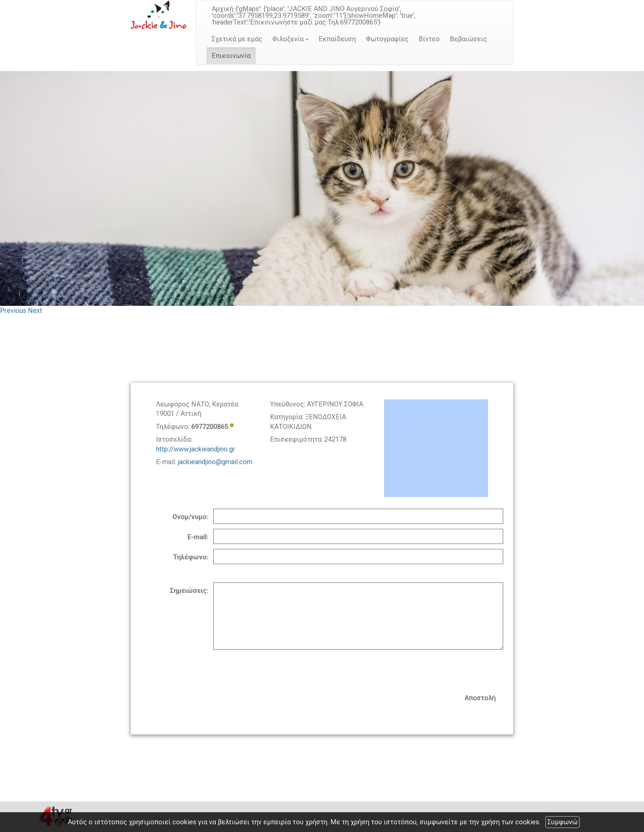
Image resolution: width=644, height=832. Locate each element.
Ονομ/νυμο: (190, 517)
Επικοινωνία (231, 56)
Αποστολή (480, 698)
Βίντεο (429, 39)
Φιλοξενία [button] (290, 39)
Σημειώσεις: (189, 591)
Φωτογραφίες (387, 39)
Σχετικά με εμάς (237, 39)
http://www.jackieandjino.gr (196, 449)
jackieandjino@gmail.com (215, 462)
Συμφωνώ (562, 822)
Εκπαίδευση (337, 39)
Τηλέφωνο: (191, 557)
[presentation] (452, 668)
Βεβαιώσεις (468, 39)
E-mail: (198, 537)
